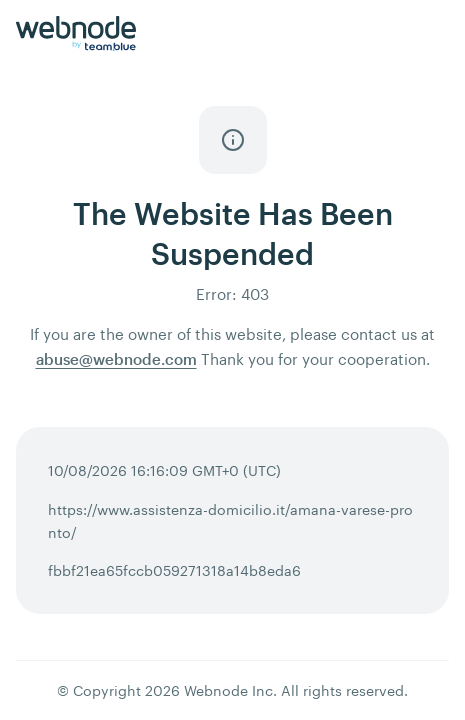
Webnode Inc (228, 690)
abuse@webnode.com (116, 359)
